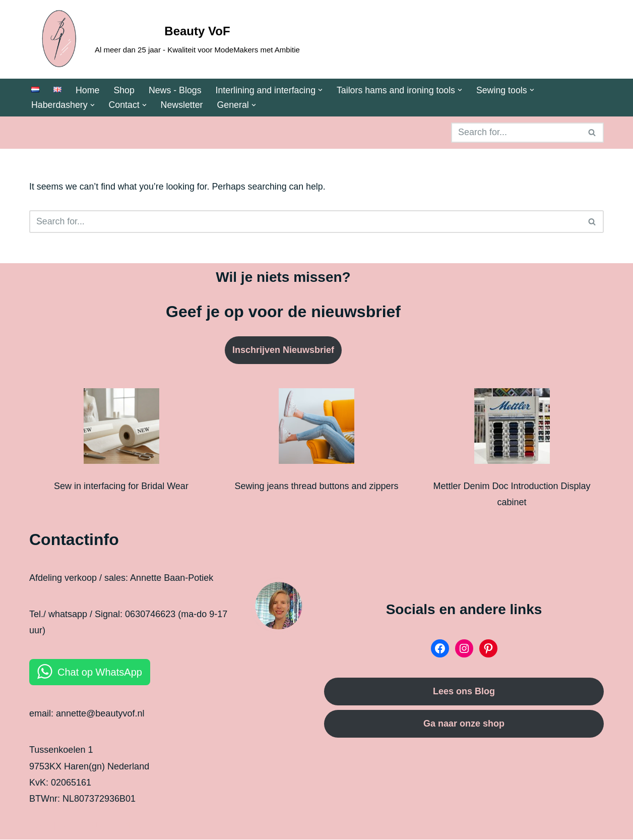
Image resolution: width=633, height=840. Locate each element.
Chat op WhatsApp (100, 673)
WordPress (131, 826)
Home (88, 90)
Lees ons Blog (464, 692)
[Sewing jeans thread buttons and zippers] (316, 429)
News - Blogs (176, 90)
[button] (323, 90)
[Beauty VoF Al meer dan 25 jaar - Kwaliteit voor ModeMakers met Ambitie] (165, 39)
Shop (124, 90)
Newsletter (183, 105)
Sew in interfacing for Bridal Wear (121, 487)
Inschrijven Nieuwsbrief (283, 351)
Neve (40, 826)
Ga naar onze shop (464, 724)
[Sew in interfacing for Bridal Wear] (121, 429)
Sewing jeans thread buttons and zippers (316, 487)
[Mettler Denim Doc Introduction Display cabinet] (512, 429)
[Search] (516, 133)
